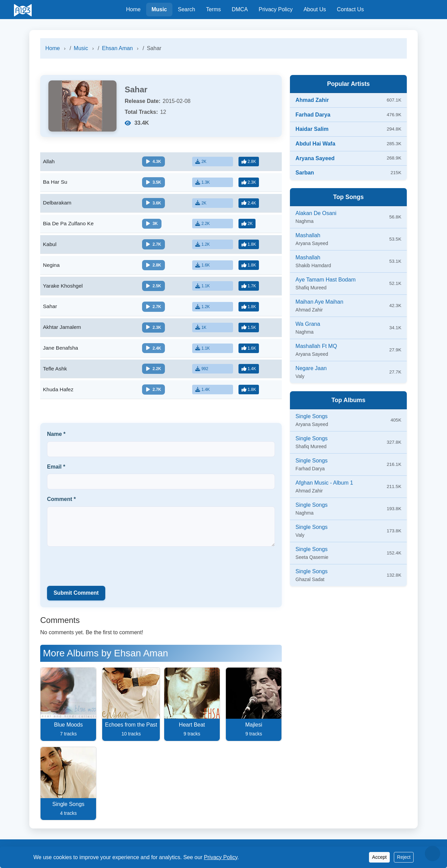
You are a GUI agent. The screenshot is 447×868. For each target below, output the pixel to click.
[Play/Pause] (155, 162)
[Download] (214, 162)
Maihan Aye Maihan (319, 302)
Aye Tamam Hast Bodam (325, 280)
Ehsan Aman (117, 48)
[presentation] (99, 569)
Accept (379, 857)
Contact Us (350, 9)
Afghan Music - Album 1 (324, 483)
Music (159, 9)
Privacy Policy (276, 9)
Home (133, 9)
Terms (214, 9)
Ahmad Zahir (312, 100)
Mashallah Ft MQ (316, 346)
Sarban (305, 173)
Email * (56, 470)
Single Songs (311, 416)
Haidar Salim (312, 129)
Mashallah (308, 235)
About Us (315, 9)
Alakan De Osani (316, 213)
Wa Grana (308, 324)
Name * (56, 438)
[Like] (250, 162)
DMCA (240, 9)
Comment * (61, 503)
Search (187, 9)
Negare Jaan (311, 368)
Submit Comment (76, 597)
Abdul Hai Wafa (315, 144)
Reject (404, 857)
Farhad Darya (313, 115)
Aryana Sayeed (315, 158)
